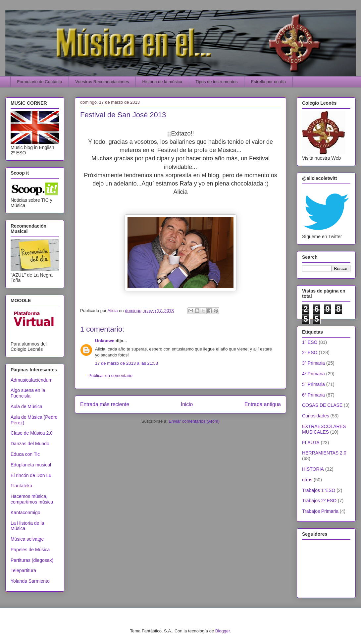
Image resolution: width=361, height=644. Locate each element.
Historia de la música (162, 82)
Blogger (223, 631)
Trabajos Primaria (320, 511)
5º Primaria (313, 384)
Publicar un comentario (110, 376)
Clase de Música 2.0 (32, 433)
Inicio (187, 404)
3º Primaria (313, 363)
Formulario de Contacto (40, 82)
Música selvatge (27, 539)
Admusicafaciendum (31, 380)
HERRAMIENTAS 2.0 (324, 453)
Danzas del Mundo (30, 444)
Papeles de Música (30, 550)
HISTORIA (313, 469)
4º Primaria (313, 374)
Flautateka (21, 486)
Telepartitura (23, 570)
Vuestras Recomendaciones (102, 82)
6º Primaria (313, 395)
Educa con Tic (25, 454)
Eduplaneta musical (31, 465)
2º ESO (310, 352)
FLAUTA (311, 443)
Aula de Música (26, 406)
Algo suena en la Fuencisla (28, 393)
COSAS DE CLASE (322, 405)
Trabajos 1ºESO (319, 490)
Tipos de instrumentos (216, 82)
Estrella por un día (269, 82)
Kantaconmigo (26, 512)
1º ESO (310, 342)
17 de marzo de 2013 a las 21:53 (127, 363)
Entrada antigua (263, 404)
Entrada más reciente (105, 404)
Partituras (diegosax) (32, 560)
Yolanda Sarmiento (30, 581)
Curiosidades (316, 416)
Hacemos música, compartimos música (32, 499)
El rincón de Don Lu (31, 475)
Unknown (105, 341)
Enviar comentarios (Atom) (194, 421)
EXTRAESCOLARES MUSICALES (324, 429)
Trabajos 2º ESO (319, 501)
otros (307, 480)
